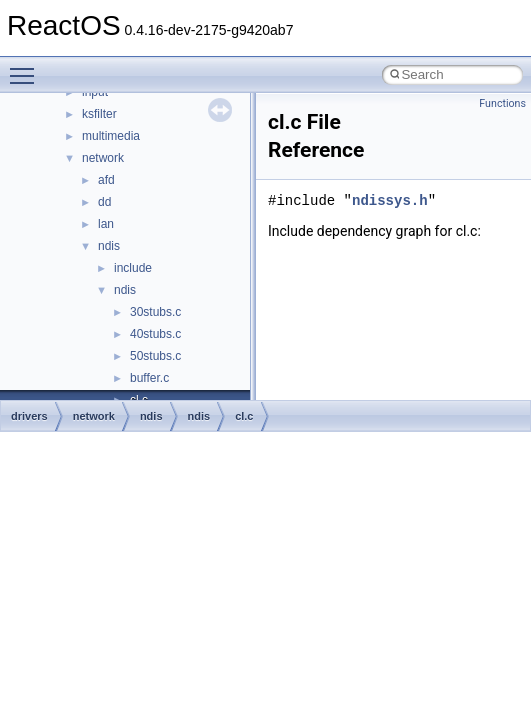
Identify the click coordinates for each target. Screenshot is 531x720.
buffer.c (149, 378)
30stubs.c (155, 312)
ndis (109, 246)
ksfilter (99, 114)
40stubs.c (155, 334)
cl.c (244, 416)
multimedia (111, 136)
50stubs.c (155, 356)
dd (104, 202)
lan (106, 224)
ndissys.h (390, 200)
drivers (29, 416)
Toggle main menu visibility (27, 67)
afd (106, 180)
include (133, 268)
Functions (502, 103)
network (103, 158)
